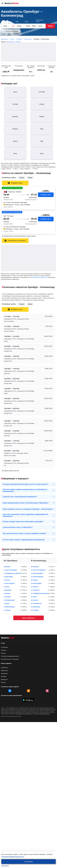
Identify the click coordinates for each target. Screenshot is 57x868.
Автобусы (4, 676)
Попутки (3, 682)
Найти (50, 26)
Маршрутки (4, 679)
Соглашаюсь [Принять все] (28, 862)
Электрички (4, 674)
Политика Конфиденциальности (13, 857)
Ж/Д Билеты (4, 671)
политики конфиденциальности (42, 714)
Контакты (4, 650)
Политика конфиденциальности (10, 656)
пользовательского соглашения (24, 714)
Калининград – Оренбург (14, 42)
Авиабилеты (4, 668)
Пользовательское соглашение (10, 659)
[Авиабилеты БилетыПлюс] (8, 638)
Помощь (3, 653)
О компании (4, 647)
